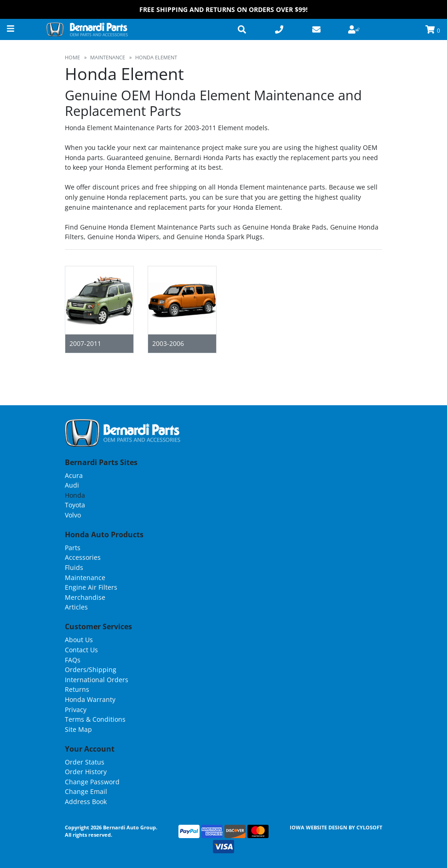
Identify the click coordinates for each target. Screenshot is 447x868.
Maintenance (85, 578)
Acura (74, 475)
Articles (76, 607)
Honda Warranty (90, 699)
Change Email (86, 791)
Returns (77, 689)
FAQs (73, 660)
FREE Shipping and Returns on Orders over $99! (223, 9)
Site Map (78, 729)
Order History (86, 772)
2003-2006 (168, 343)
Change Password (92, 782)
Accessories (83, 557)
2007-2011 (85, 343)
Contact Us (81, 650)
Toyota (75, 505)
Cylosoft (369, 827)
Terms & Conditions (95, 719)
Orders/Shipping (91, 670)
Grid (356, 366)
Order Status (85, 762)
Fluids (74, 567)
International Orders (97, 680)
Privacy (76, 710)
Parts (73, 548)
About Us (79, 640)
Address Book (86, 802)
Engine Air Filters (91, 587)
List (375, 366)
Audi (72, 485)
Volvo (73, 515)
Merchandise (85, 597)
